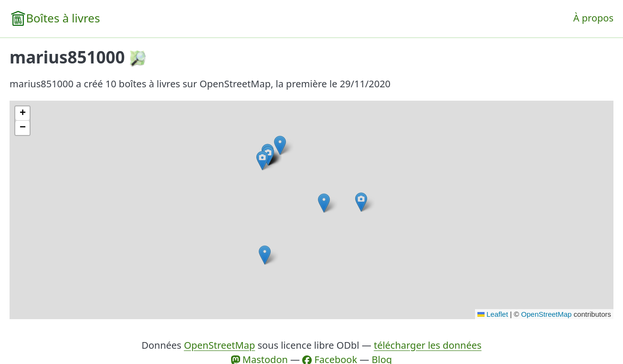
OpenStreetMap (547, 314)
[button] (324, 203)
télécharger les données (428, 345)
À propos (593, 18)
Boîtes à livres (63, 18)
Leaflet (493, 314)
